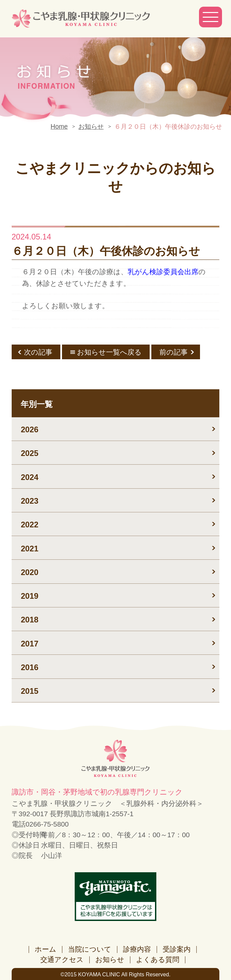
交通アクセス (62, 959)
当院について (90, 949)
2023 (29, 501)
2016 (29, 667)
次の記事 (38, 352)
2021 (29, 549)
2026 (29, 429)
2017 (29, 644)
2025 (29, 453)
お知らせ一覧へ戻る (109, 352)
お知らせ (91, 127)
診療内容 (137, 949)
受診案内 (177, 949)
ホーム (45, 949)
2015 (29, 691)
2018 (29, 620)
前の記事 (173, 352)
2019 (29, 596)
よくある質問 (158, 959)
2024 (29, 477)
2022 (29, 525)
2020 (29, 572)
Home (59, 127)
